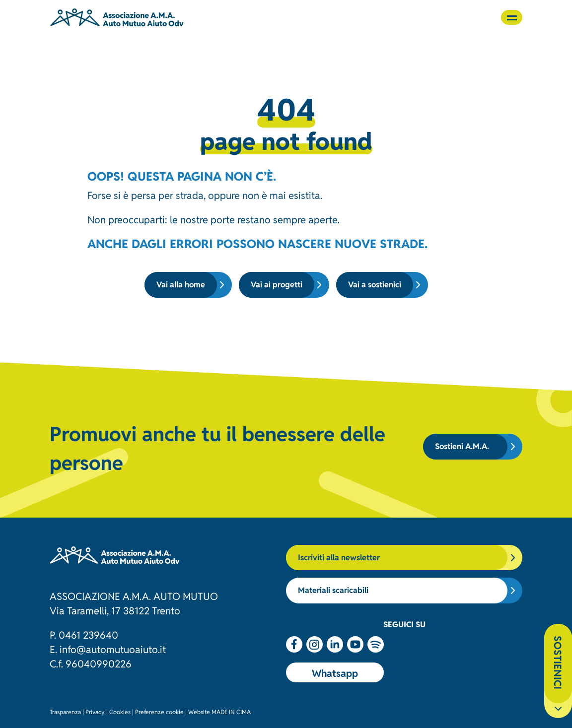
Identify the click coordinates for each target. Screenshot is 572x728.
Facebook (294, 644)
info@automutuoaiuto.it (113, 649)
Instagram (315, 644)
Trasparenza (65, 711)
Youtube (355, 644)
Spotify (376, 644)
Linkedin (335, 644)
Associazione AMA (117, 17)
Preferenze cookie (159, 711)
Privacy (95, 711)
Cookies (120, 711)
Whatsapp (335, 672)
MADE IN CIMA (231, 711)
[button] (512, 17)
